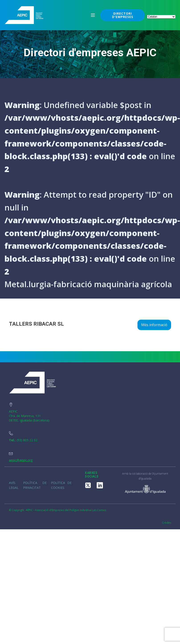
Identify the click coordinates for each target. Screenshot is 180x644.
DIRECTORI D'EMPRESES (123, 15)
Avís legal (14, 485)
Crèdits (167, 523)
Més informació (154, 325)
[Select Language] (161, 17)
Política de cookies (61, 485)
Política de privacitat (35, 485)
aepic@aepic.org (21, 460)
